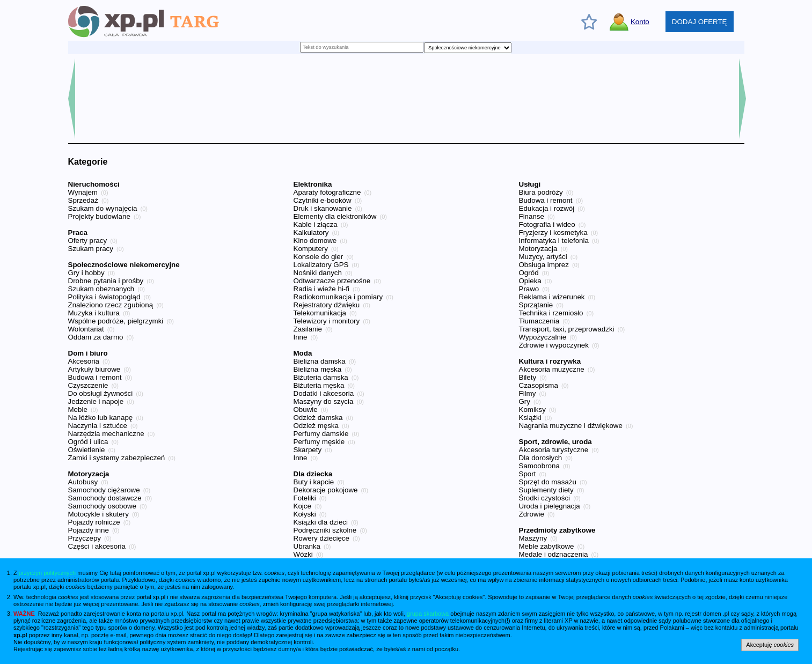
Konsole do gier (319, 257)
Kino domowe (315, 241)
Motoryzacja (89, 474)
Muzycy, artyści (543, 257)
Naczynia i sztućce (98, 426)
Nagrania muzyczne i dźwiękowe (571, 426)
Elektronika (313, 184)
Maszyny (533, 538)
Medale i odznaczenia (554, 554)
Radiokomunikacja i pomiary (338, 297)
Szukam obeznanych (101, 289)
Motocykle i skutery (98, 514)
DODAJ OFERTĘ (700, 22)
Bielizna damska (320, 361)
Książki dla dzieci (321, 522)
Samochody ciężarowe (104, 490)
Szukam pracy (91, 249)
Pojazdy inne (89, 530)
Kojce (302, 506)
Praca (78, 233)
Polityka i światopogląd (104, 297)
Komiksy (532, 410)
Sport (528, 474)
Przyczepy (85, 538)
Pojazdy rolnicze (94, 522)
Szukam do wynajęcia (103, 208)
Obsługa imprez (544, 265)
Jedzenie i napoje (96, 401)
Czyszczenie (88, 385)
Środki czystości (545, 498)
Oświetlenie (87, 450)
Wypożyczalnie (543, 337)
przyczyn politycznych (47, 573)
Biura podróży (541, 192)
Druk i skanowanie (323, 208)
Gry (525, 401)
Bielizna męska (318, 369)
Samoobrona (539, 466)
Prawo (529, 289)
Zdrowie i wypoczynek (554, 345)
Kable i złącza (316, 224)
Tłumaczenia (539, 321)
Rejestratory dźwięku (327, 305)
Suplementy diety (546, 490)
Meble (78, 410)
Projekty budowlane (99, 216)
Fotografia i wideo (547, 224)
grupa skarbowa (428, 614)
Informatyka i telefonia (554, 241)
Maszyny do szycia (324, 401)
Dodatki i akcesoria (324, 393)
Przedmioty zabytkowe (557, 530)
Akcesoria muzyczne (552, 369)
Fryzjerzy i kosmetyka (553, 233)
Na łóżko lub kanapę (101, 418)
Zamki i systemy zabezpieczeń (117, 458)
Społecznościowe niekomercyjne (124, 265)
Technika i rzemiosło (551, 313)
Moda (303, 353)
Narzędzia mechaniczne (106, 434)
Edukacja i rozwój (547, 208)
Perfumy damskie (321, 434)
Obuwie (306, 410)
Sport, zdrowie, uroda (555, 442)
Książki (530, 418)
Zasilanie (308, 329)
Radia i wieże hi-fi (321, 289)
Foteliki (305, 498)
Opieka (530, 281)
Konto (640, 22)
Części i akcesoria (97, 546)
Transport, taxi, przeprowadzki (567, 329)
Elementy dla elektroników (335, 216)
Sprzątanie (536, 305)
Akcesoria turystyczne (554, 450)
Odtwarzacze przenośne (332, 281)
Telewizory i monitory (327, 321)
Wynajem (83, 192)
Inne (301, 337)
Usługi (530, 184)
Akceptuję (770, 645)
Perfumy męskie (319, 442)
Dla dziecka (313, 474)
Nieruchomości (94, 184)
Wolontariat (86, 329)
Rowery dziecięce (321, 538)
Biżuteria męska (319, 385)
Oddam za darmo (96, 337)
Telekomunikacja (320, 313)
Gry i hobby (86, 273)
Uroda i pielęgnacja (550, 506)
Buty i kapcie (314, 482)
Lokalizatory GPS (321, 265)
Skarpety (308, 450)
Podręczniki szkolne (325, 530)
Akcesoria (84, 361)
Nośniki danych (318, 273)
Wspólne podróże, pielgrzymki (116, 321)
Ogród (529, 273)
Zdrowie (532, 514)
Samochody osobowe (102, 506)
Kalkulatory (311, 233)
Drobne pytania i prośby (106, 281)
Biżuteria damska (321, 377)
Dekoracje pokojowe (326, 490)
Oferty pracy (88, 241)
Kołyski (305, 514)
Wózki (303, 554)
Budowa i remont (95, 377)
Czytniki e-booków (323, 200)
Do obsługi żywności (101, 393)
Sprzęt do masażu (548, 482)
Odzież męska (316, 426)
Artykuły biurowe (94, 369)
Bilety (528, 377)
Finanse (532, 216)
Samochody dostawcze (105, 498)
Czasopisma (539, 385)
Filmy (528, 393)
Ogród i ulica (88, 442)
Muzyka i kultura (94, 313)
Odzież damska (318, 418)
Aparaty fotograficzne (327, 192)
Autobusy (83, 482)
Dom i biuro (88, 353)
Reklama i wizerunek (552, 297)
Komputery (311, 249)
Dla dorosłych (541, 458)
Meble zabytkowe (547, 546)
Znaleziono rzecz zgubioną (111, 305)
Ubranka (307, 546)
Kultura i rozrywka (550, 361)
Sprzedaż (83, 200)
